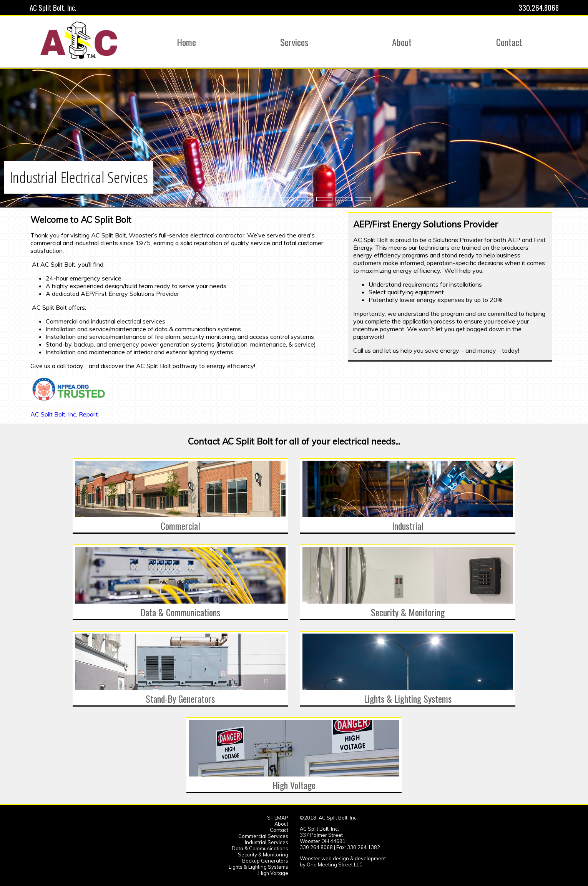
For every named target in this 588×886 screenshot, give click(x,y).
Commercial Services (263, 836)
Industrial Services (267, 842)
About (281, 824)
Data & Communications (260, 848)
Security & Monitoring (263, 854)
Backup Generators (265, 861)
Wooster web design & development (343, 858)
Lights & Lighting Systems (258, 867)
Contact (279, 830)
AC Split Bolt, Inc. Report (64, 414)
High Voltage (273, 873)
